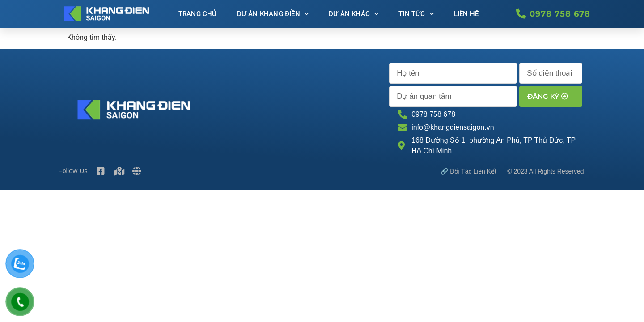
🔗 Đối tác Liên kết (468, 171)
